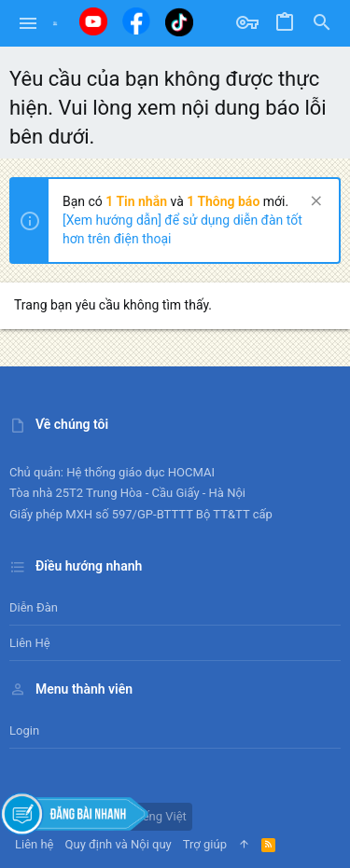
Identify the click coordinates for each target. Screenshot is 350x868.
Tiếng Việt (152, 816)
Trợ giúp (205, 844)
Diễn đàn (34, 607)
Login (24, 730)
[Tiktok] (179, 22)
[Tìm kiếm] (322, 23)
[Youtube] (93, 21)
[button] (28, 23)
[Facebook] (136, 21)
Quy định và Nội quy (119, 844)
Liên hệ (30, 643)
